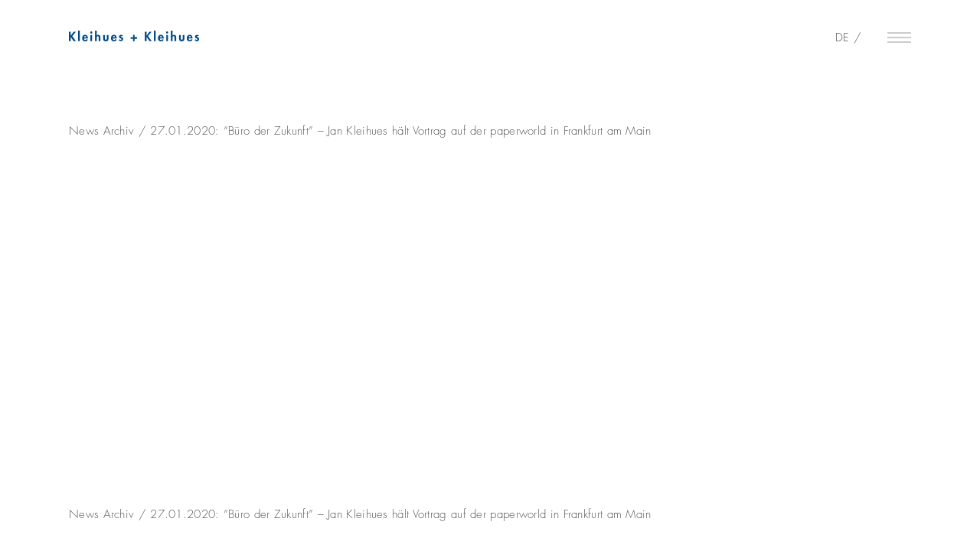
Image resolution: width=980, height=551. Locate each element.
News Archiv (101, 131)
